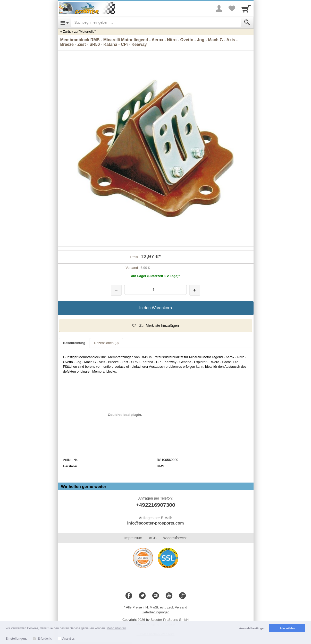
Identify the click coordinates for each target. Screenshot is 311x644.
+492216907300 (155, 505)
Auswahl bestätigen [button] (252, 628)
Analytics (69, 639)
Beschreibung (74, 343)
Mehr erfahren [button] (116, 628)
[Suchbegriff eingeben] (156, 22)
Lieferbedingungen (156, 612)
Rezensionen (106, 343)
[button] (156, 326)
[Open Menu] (65, 22)
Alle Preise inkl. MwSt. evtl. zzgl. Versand (157, 607)
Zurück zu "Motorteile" (79, 32)
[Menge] (155, 290)
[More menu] (219, 8)
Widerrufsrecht (175, 538)
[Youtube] (169, 596)
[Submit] (247, 22)
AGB (153, 538)
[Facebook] (129, 596)
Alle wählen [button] (287, 628)
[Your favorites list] (232, 8)
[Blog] (156, 596)
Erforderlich (45, 639)
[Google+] (182, 596)
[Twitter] (142, 596)
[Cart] (246, 8)
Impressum (133, 538)
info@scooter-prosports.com (155, 523)
